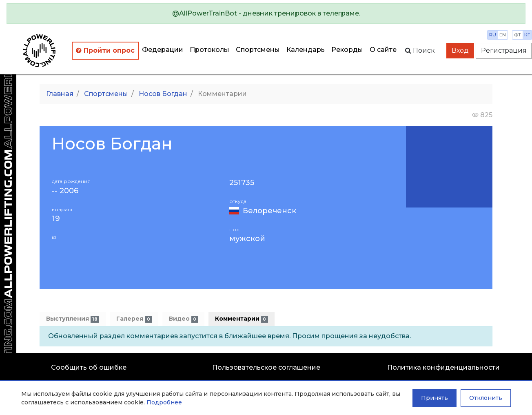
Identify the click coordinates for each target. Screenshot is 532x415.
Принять (434, 398)
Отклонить (486, 398)
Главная (60, 94)
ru (493, 35)
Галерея (134, 319)
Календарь (306, 50)
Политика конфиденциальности (443, 367)
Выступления (73, 319)
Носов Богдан (163, 94)
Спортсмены (258, 50)
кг (527, 35)
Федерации (163, 50)
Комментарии (241, 319)
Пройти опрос (105, 50)
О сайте (383, 50)
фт (518, 35)
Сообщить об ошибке (89, 367)
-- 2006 (65, 191)
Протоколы (209, 50)
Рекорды (347, 50)
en (503, 35)
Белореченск (269, 211)
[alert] (266, 13)
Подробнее (164, 402)
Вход (460, 50)
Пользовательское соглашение (266, 367)
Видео (183, 319)
